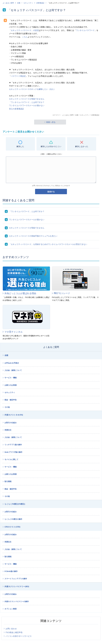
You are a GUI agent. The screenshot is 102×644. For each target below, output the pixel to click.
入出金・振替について (13, 370)
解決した (20, 146)
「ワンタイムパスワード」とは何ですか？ (27, 102)
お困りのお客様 (11, 385)
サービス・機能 (11, 378)
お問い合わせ (11, 629)
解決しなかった (82, 146)
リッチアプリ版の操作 (13, 445)
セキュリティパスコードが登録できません (27, 99)
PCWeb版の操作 (11, 571)
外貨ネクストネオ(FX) (14, 415)
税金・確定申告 (11, 400)
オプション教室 (11, 609)
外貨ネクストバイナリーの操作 (17, 601)
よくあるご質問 (8, 3)
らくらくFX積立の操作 (13, 519)
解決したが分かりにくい (51, 146)
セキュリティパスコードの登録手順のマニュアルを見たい (33, 236)
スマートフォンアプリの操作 (16, 579)
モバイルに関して (11, 459)
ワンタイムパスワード (85, 30)
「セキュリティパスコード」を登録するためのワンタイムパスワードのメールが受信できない (48, 244)
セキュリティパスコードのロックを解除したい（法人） (32, 89)
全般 (19, 3)
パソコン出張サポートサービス (19, 636)
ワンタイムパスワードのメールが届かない (27, 105)
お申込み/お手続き (12, 363)
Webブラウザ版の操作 (13, 452)
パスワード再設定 (18, 76)
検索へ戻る (51, 122)
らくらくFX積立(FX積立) (15, 504)
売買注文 (8, 430)
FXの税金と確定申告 (14, 632)
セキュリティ (28, 3)
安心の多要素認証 (16, 109)
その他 (7, 407)
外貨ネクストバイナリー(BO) (17, 586)
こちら (25, 37)
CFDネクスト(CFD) (12, 527)
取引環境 (8, 481)
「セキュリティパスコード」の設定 (24, 30)
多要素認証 (40, 3)
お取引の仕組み (11, 423)
